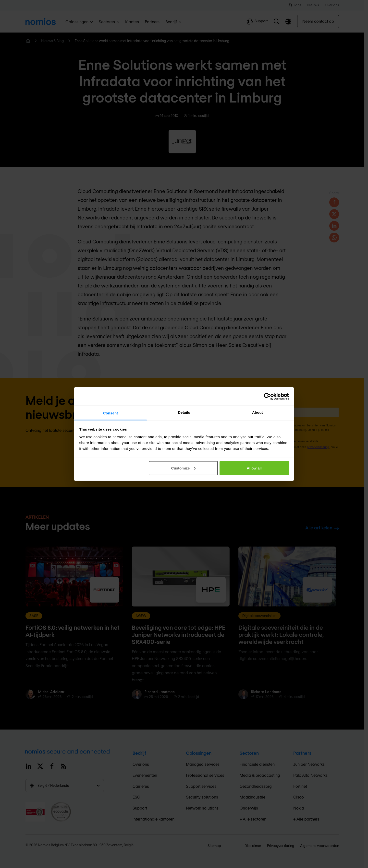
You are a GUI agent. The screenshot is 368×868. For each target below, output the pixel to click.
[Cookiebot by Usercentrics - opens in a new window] (267, 396)
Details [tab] (184, 412)
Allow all (254, 468)
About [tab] (258, 412)
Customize (184, 468)
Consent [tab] (111, 413)
